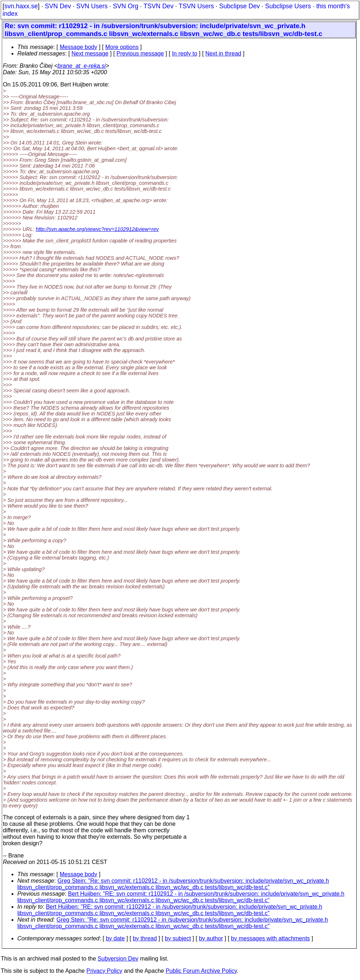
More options (122, 47)
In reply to (185, 54)
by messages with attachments (270, 938)
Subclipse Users (288, 6)
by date (115, 938)
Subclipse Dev (240, 6)
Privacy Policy (104, 971)
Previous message (140, 54)
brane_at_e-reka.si (82, 66)
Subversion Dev (118, 959)
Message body (78, 47)
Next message (90, 54)
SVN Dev (58, 6)
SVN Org (126, 6)
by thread (145, 938)
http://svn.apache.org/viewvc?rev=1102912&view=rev (97, 229)
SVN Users (92, 6)
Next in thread (223, 54)
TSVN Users (196, 6)
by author (211, 938)
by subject (178, 938)
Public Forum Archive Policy (201, 971)
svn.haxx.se (21, 6)
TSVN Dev (159, 6)
